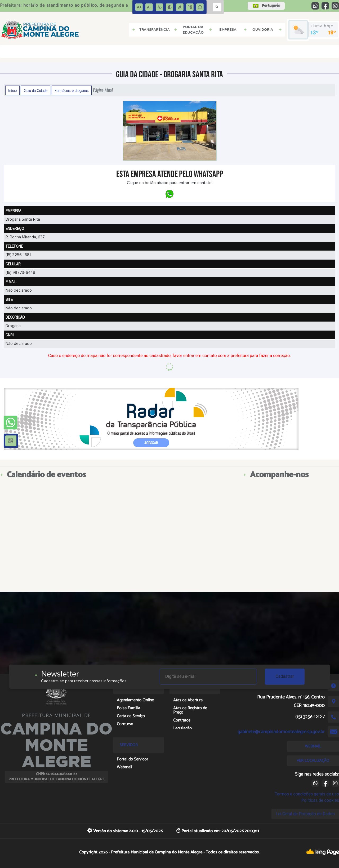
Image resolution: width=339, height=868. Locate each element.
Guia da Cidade (36, 90)
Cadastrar (285, 676)
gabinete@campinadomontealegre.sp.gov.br (281, 732)
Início (12, 90)
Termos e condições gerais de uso (307, 794)
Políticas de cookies (320, 800)
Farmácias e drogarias (72, 90)
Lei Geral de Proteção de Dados (305, 814)
